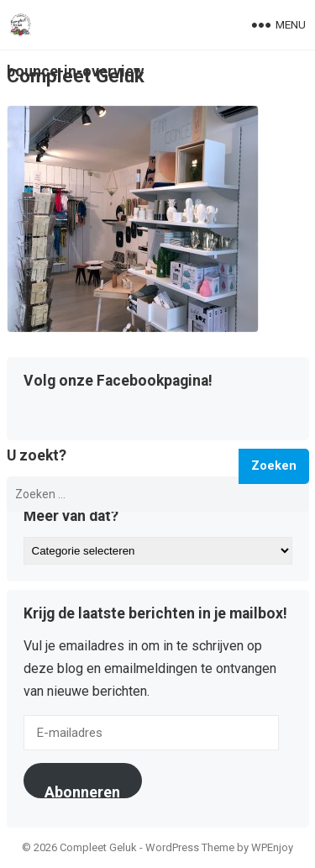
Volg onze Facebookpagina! (118, 381)
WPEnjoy (272, 847)
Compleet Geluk (76, 76)
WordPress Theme (190, 847)
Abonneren (82, 791)
